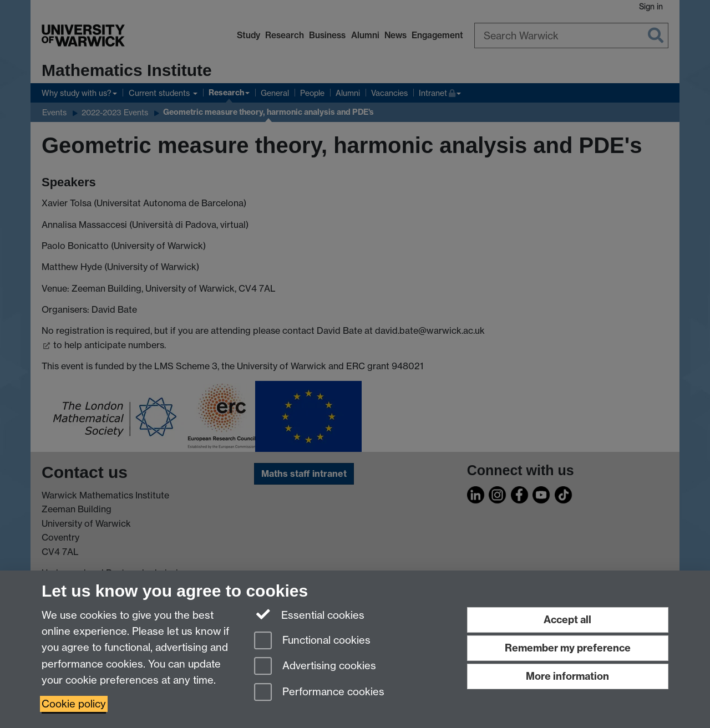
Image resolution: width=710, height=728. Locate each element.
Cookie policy (74, 704)
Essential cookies (309, 614)
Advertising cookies (315, 667)
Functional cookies (312, 641)
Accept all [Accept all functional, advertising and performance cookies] (567, 620)
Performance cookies (319, 693)
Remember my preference (568, 648)
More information (567, 676)
